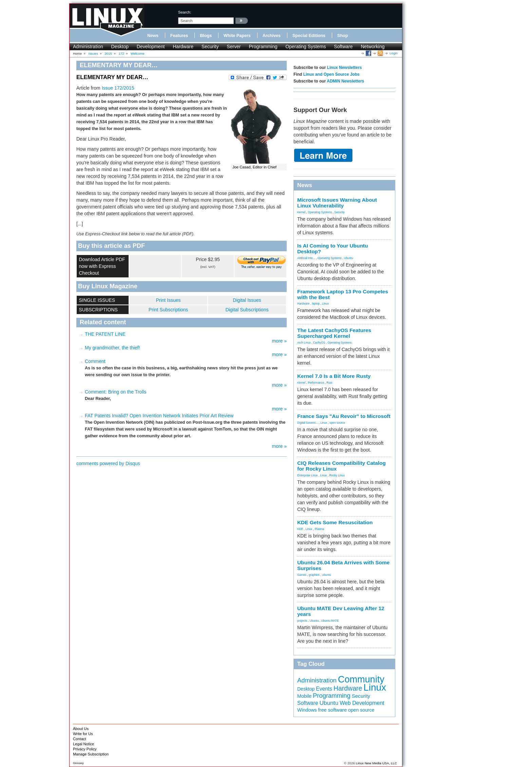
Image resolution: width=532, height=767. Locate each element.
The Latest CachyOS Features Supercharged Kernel (334, 333)
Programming (263, 47)
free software (332, 710)
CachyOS (319, 343)
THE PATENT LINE (105, 334)
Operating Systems (306, 47)
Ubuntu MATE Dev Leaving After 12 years (341, 611)
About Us (81, 729)
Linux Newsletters (345, 68)
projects (302, 621)
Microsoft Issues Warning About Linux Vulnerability (337, 203)
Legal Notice (83, 744)
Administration (88, 47)
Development (151, 47)
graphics (314, 575)
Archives (272, 36)
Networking (373, 47)
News (153, 36)
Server (234, 47)
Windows (307, 710)
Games (302, 575)
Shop (343, 36)
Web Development (362, 703)
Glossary (78, 763)
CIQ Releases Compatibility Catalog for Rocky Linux (341, 466)
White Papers (237, 36)
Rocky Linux (337, 475)
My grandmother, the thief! (112, 348)
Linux (325, 304)
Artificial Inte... (306, 258)
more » (279, 341)
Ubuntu (349, 258)
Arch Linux (304, 343)
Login (394, 53)
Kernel (301, 212)
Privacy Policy (85, 749)
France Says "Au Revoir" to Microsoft (344, 416)
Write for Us (83, 734)
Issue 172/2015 (118, 88)
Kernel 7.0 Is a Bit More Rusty (334, 376)
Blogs (206, 36)
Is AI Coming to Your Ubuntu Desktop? (332, 249)
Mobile (304, 696)
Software (343, 47)
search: (185, 12)
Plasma (319, 529)
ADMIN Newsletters (345, 81)
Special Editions (309, 36)
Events (324, 689)
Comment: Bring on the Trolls (116, 392)
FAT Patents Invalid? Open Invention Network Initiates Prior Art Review (159, 416)
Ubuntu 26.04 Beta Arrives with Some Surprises (343, 565)
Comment (95, 361)
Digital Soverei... (308, 423)
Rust (329, 383)
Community (361, 679)
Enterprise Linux (308, 475)
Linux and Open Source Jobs (331, 74)
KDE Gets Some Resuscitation (335, 522)
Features (179, 36)
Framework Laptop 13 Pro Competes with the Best (343, 294)
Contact (80, 739)
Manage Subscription (91, 754)
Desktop (120, 47)
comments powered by (108, 463)
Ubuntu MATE (330, 621)
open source (337, 423)
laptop (316, 304)
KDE (300, 529)
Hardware (183, 47)
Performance (316, 383)
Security (210, 47)
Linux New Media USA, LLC (376, 763)
